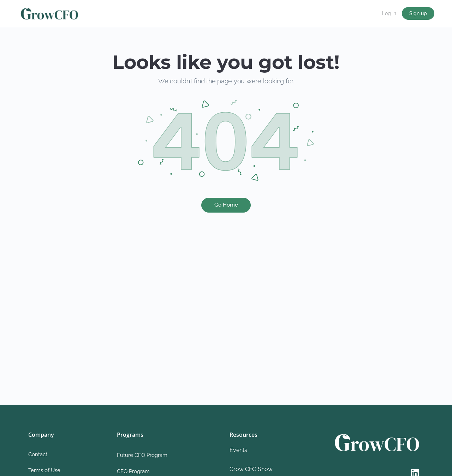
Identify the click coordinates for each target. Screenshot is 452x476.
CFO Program (133, 471)
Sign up (418, 13)
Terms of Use (44, 470)
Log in (389, 13)
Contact (38, 454)
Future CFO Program (142, 455)
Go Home (226, 205)
